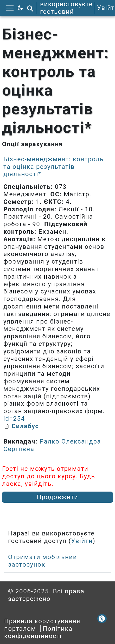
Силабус (25, 426)
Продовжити (58, 497)
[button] (30, 8)
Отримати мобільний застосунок (43, 561)
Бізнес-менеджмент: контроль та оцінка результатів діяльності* (53, 167)
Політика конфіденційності (38, 632)
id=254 (14, 419)
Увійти (82, 541)
